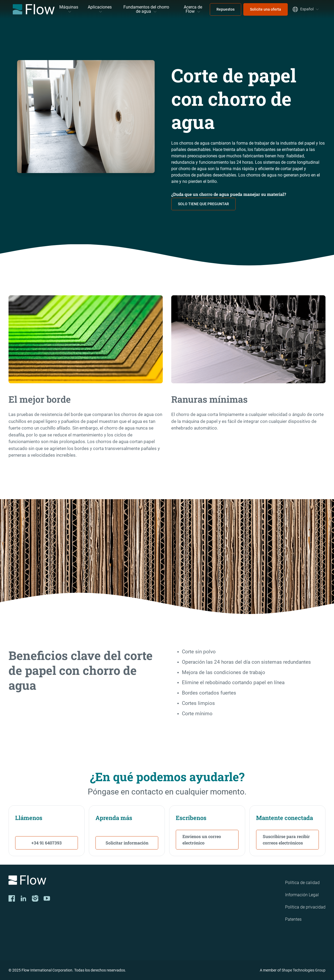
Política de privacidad (305, 907)
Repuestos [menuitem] (226, 9)
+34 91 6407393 (47, 843)
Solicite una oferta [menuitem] (266, 9)
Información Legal (302, 895)
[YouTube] (47, 898)
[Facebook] (12, 898)
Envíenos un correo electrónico (202, 840)
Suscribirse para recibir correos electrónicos (286, 840)
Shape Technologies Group (304, 970)
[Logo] (70, 881)
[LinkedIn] (23, 898)
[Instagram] (35, 898)
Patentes (293, 919)
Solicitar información (127, 843)
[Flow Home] (34, 9)
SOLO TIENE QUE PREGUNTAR (203, 204)
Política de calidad (302, 883)
